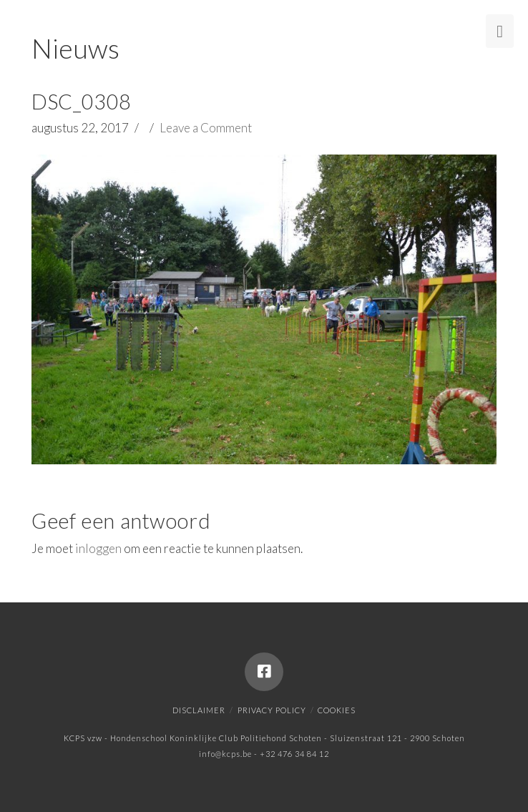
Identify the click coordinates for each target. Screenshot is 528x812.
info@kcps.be (225, 754)
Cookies (337, 710)
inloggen (98, 548)
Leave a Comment (206, 128)
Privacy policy (272, 710)
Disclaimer (199, 710)
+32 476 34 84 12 (294, 754)
